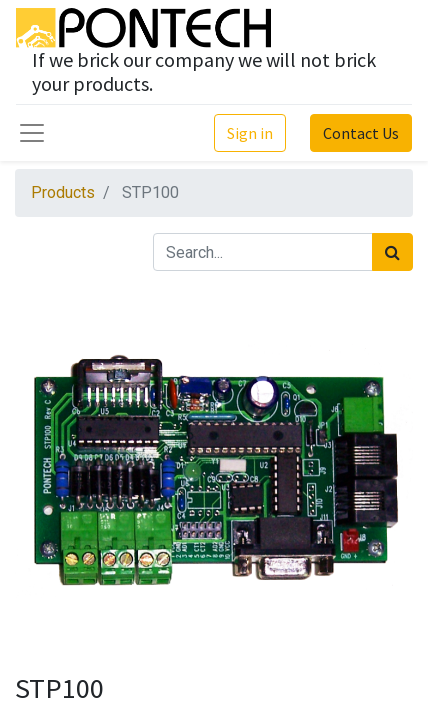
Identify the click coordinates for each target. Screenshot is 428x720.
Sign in (250, 133)
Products (63, 192)
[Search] (392, 252)
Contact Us (361, 133)
